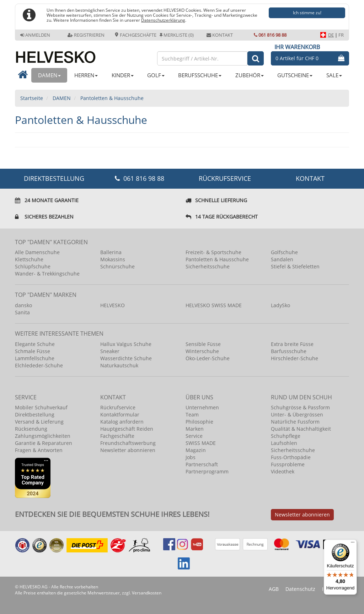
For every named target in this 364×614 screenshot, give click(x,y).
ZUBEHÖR (250, 75)
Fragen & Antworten (39, 450)
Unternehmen (202, 407)
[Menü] (353, 544)
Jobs (191, 457)
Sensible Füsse (203, 344)
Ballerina (111, 252)
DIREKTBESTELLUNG (54, 178)
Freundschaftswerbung (128, 443)
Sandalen (282, 259)
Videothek (283, 471)
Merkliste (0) (177, 35)
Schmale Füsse (33, 351)
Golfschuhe (284, 252)
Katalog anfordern (122, 422)
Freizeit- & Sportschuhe (213, 252)
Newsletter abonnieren (128, 450)
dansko (23, 305)
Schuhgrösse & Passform (300, 407)
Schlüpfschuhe (33, 266)
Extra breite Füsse (292, 344)
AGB (274, 589)
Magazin (196, 450)
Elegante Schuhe (35, 344)
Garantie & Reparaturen (44, 443)
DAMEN (49, 75)
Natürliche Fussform (295, 422)
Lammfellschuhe (35, 358)
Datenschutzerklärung (163, 20)
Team (192, 414)
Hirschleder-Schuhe (295, 358)
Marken (195, 429)
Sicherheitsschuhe (208, 266)
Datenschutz (300, 589)
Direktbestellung (35, 414)
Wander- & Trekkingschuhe (47, 274)
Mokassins (113, 259)
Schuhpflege (286, 436)
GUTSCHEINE (295, 75)
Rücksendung (31, 429)
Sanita (22, 312)
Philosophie (199, 422)
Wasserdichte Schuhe (126, 358)
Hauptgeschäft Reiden (127, 429)
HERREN (86, 75)
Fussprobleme (288, 464)
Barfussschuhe (289, 351)
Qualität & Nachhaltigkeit (301, 429)
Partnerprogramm (207, 471)
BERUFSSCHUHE (200, 75)
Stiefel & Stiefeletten (295, 266)
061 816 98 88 (270, 35)
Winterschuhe (202, 351)
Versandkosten (147, 593)
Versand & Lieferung (39, 422)
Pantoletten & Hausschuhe (217, 259)
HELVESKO (113, 305)
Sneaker (110, 351)
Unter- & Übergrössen (297, 414)
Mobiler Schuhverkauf (41, 407)
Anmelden (35, 35)
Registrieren (86, 35)
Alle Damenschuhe (37, 252)
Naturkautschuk (119, 365)
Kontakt (220, 35)
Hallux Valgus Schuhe (126, 344)
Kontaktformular (120, 414)
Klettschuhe (29, 259)
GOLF (156, 75)
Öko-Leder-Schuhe (208, 358)
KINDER (123, 75)
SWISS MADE (201, 443)
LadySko (280, 305)
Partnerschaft (202, 464)
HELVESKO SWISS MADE (214, 305)
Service (194, 436)
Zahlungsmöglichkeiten (43, 436)
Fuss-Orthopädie (291, 457)
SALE (334, 75)
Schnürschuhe (117, 266)
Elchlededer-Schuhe (39, 365)
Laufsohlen (284, 443)
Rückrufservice (225, 178)
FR (341, 35)
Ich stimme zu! (307, 13)
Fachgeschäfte (135, 35)
